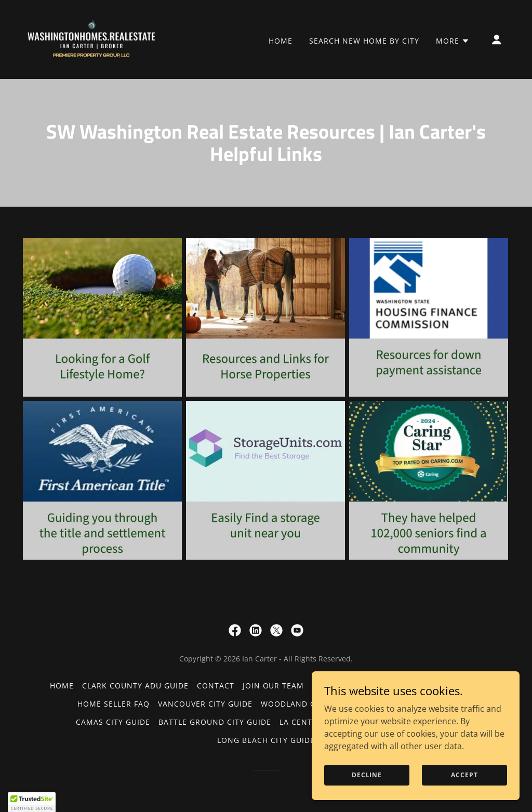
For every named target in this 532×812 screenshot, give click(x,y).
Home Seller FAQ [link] (114, 704)
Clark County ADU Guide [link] (135, 686)
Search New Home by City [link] (364, 41)
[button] (453, 41)
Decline (367, 775)
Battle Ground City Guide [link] (215, 722)
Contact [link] (216, 686)
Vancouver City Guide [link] (205, 704)
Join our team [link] (274, 686)
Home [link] (281, 41)
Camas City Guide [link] (113, 722)
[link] (92, 38)
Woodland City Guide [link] (308, 704)
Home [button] (62, 686)
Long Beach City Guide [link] (266, 740)
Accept (464, 775)
